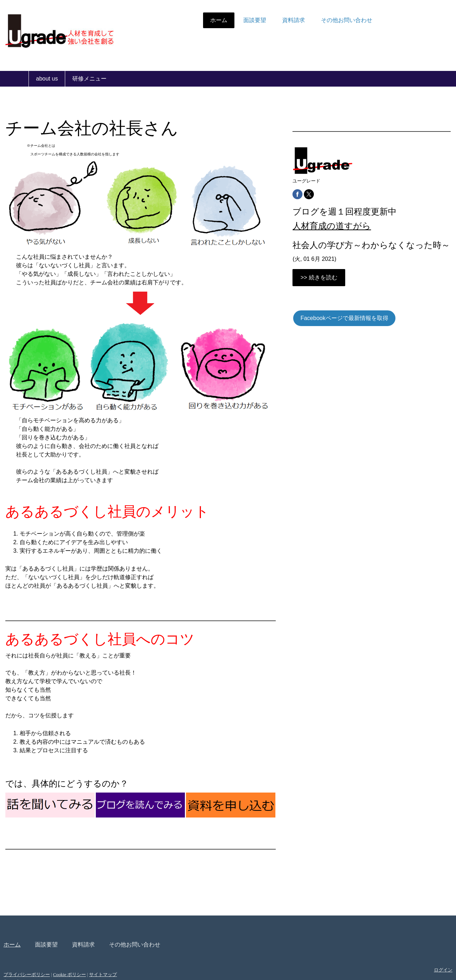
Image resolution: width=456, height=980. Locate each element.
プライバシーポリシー (55, 948)
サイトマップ (131, 948)
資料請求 (265, 20)
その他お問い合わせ (318, 20)
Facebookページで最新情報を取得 (336, 329)
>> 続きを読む (311, 288)
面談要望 (226, 20)
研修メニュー (89, 79)
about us (47, 79)
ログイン (415, 943)
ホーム (190, 20)
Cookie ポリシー (98, 948)
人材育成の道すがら (324, 226)
